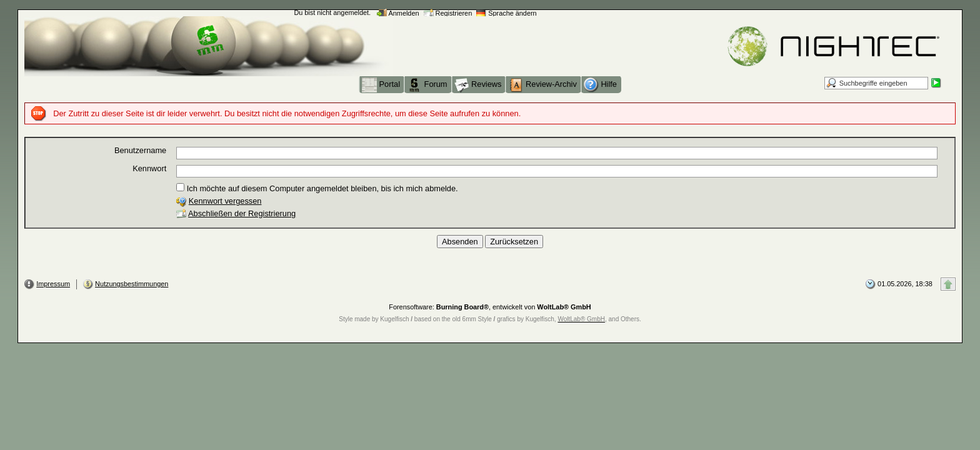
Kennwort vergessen (225, 201)
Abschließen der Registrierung (242, 213)
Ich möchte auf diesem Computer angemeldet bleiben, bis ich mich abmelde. (317, 188)
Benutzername (140, 150)
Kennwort (149, 168)
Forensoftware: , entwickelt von (490, 307)
